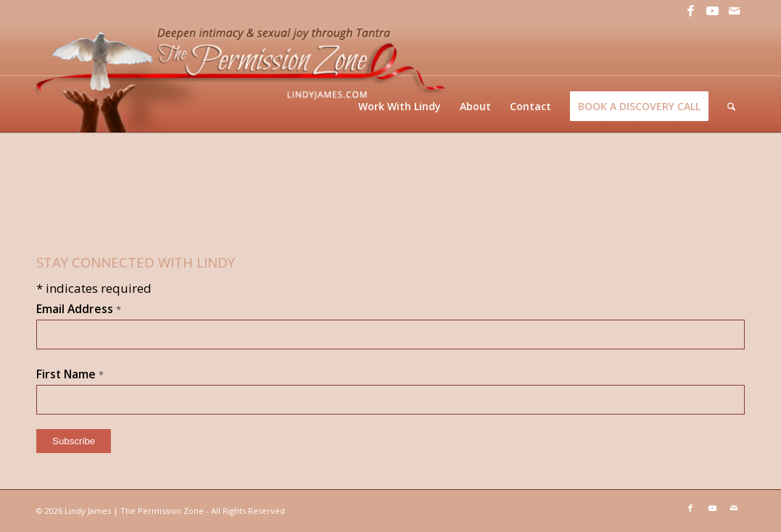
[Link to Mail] (734, 11)
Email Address (79, 309)
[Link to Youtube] (712, 11)
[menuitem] (400, 106)
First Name (70, 374)
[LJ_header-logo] (244, 77)
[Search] (731, 106)
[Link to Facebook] (690, 11)
